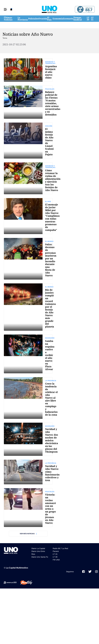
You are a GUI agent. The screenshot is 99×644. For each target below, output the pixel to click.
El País (49, 19)
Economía (58, 19)
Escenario (68, 19)
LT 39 (88, 19)
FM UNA (56, 560)
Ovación (43, 19)
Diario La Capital (38, 548)
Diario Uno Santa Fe (40, 557)
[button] (5, 9)
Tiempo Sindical (78, 19)
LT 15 (92, 19)
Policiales (33, 19)
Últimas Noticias (8, 19)
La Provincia (23, 19)
